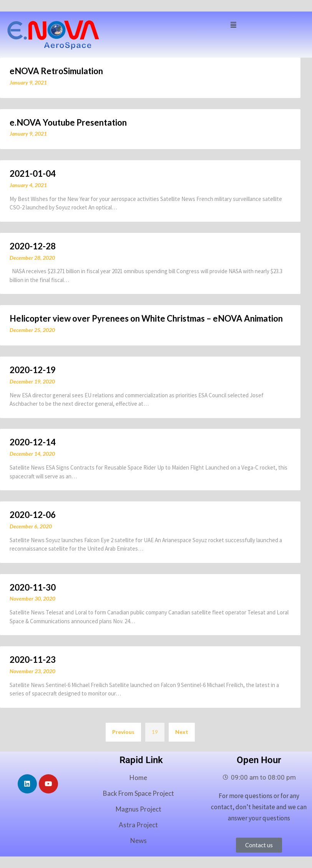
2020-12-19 (33, 370)
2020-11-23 (33, 660)
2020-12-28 (33, 246)
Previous (123, 732)
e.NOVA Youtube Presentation (68, 122)
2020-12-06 (33, 515)
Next (182, 732)
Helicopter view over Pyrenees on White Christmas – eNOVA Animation (146, 318)
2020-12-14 (33, 442)
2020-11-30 (33, 587)
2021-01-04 (33, 173)
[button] (233, 24)
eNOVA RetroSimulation (56, 71)
